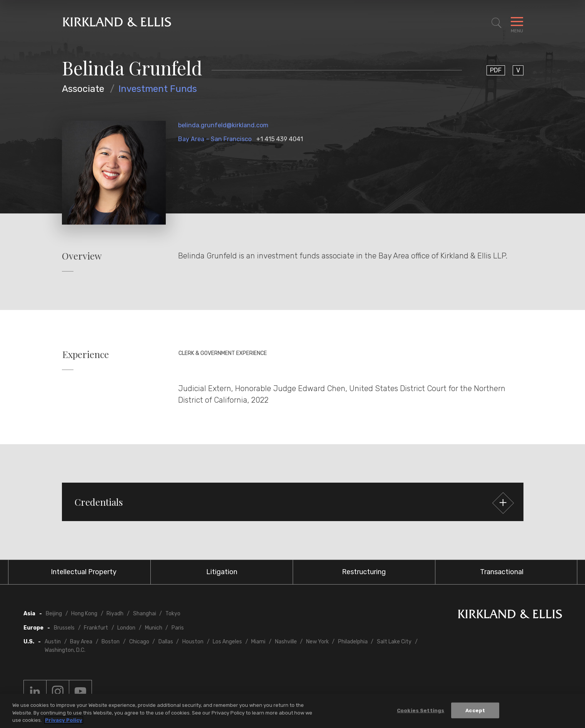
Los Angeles (227, 642)
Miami (258, 642)
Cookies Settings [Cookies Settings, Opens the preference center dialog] (421, 711)
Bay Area (81, 642)
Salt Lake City (394, 642)
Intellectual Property (84, 572)
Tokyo (173, 614)
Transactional (502, 572)
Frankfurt (96, 628)
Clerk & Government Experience (223, 353)
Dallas (166, 642)
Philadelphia (353, 642)
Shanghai (145, 614)
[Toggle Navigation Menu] (517, 23)
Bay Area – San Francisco (215, 139)
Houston (193, 642)
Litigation (222, 572)
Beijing (54, 614)
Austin (53, 642)
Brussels (64, 628)
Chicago (139, 642)
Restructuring (364, 572)
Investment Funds (158, 89)
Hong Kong (84, 614)
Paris (178, 628)
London (126, 628)
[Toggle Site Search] (497, 23)
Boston (111, 642)
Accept (475, 711)
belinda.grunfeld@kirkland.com (223, 125)
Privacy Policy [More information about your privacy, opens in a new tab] (64, 721)
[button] (293, 502)
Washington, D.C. (65, 650)
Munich (154, 628)
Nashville (286, 642)
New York (317, 642)
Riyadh (115, 614)
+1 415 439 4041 (280, 139)
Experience (86, 354)
